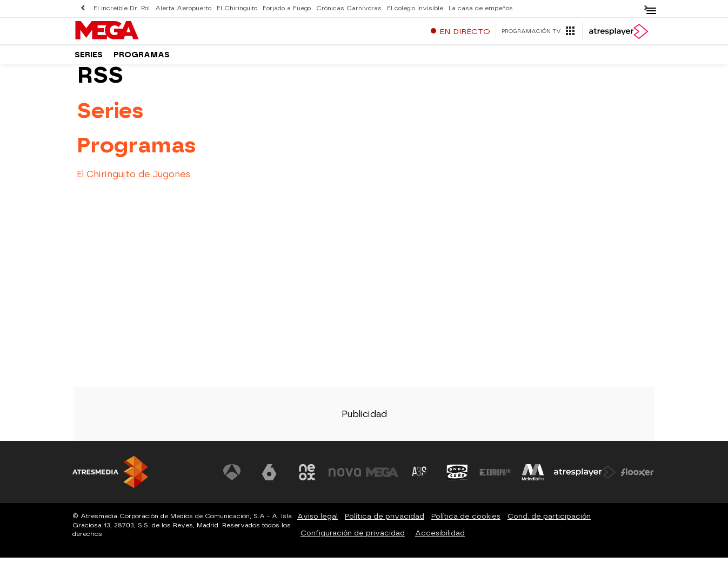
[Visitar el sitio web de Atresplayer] (585, 478)
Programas (142, 59)
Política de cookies (466, 521)
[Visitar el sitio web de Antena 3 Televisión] (232, 478)
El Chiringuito (237, 8)
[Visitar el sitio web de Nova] (345, 478)
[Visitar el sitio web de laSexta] (269, 478)
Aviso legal (318, 521)
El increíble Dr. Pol (122, 8)
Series (89, 59)
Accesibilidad (440, 538)
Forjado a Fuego (287, 8)
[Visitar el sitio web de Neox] (307, 478)
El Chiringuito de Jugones (133, 179)
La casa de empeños (481, 8)
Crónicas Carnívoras (349, 8)
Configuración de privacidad (353, 538)
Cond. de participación (549, 521)
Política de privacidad (385, 521)
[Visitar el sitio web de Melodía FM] (533, 478)
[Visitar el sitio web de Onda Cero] (457, 478)
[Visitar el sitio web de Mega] (382, 478)
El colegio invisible (415, 8)
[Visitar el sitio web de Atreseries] (420, 478)
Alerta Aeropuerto (183, 8)
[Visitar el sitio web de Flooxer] (637, 478)
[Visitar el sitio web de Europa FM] (495, 478)
